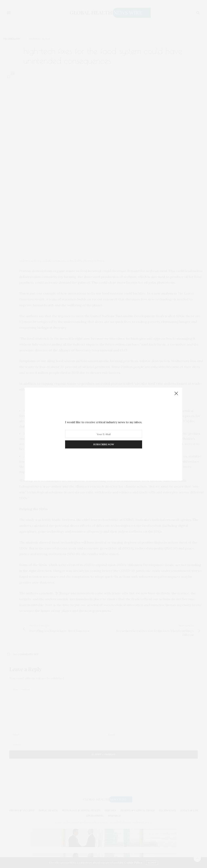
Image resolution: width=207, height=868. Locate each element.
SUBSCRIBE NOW (104, 444)
